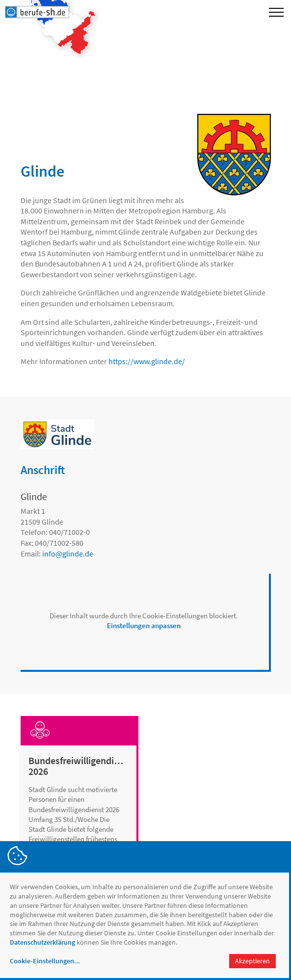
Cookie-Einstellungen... (45, 961)
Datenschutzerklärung (42, 942)
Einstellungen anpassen (144, 625)
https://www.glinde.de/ (147, 361)
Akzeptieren (252, 961)
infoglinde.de (68, 554)
